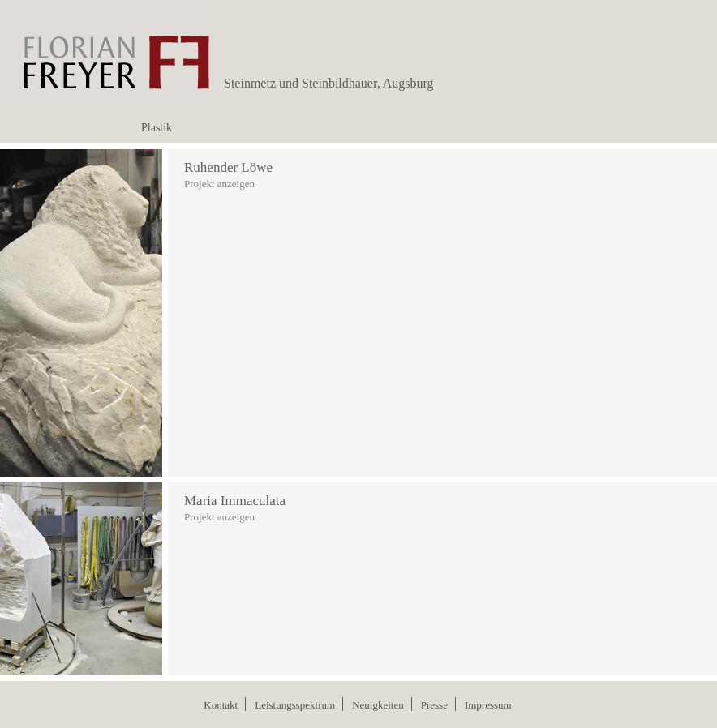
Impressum (488, 705)
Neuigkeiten (378, 705)
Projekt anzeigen (219, 184)
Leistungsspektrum (295, 705)
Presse (434, 705)
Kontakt (221, 705)
